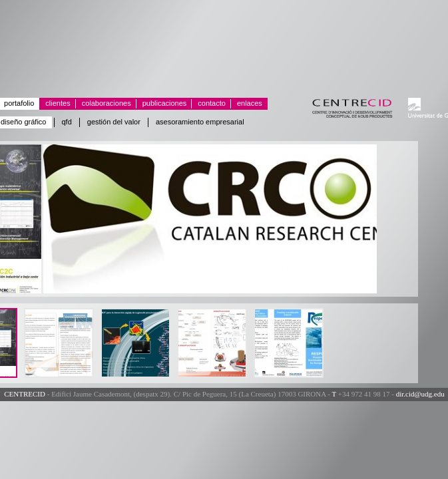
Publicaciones (162, 104)
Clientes (55, 104)
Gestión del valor (114, 122)
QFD (67, 122)
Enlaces (247, 104)
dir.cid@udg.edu (420, 394)
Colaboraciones (104, 104)
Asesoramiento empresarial (200, 122)
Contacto (209, 104)
